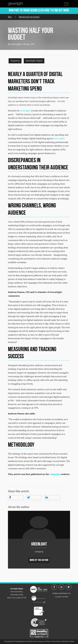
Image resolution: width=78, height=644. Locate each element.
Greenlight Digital (34, 61)
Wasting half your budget (29, 17)
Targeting (15, 61)
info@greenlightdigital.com (61, 593)
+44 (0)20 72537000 (61, 597)
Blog (10, 17)
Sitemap (72, 641)
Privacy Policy (56, 641)
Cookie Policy (65, 641)
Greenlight (25, 111)
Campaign (55, 474)
